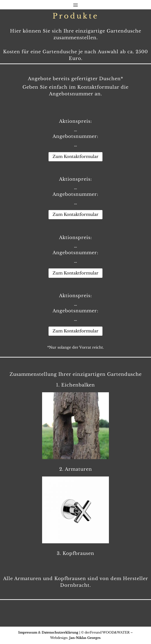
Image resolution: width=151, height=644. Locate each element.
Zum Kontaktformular (75, 157)
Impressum (28, 632)
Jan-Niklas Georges (85, 638)
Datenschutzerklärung (60, 632)
